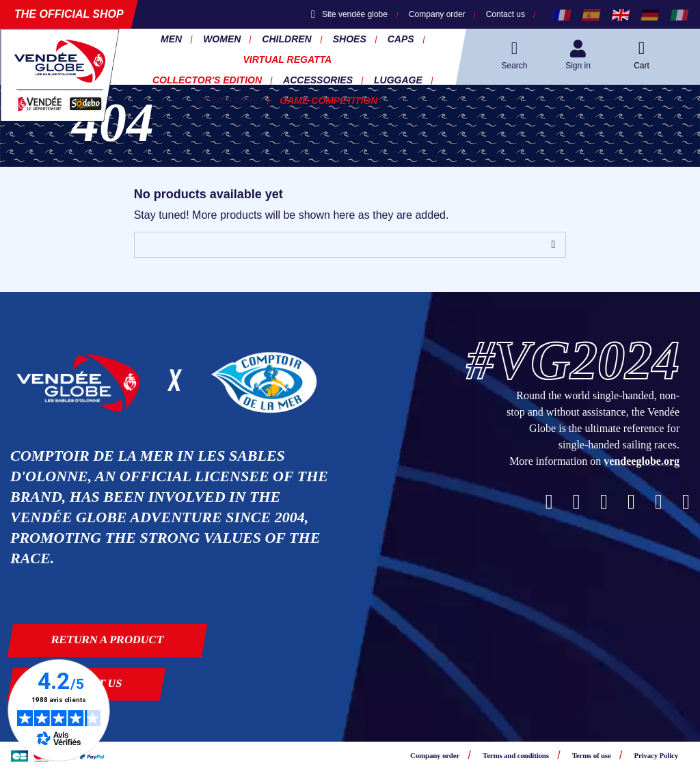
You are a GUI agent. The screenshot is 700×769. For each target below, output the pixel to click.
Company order (437, 14)
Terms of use (592, 755)
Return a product (108, 639)
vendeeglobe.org (642, 461)
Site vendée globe (349, 14)
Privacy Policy (656, 755)
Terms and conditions (516, 755)
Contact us (506, 14)
